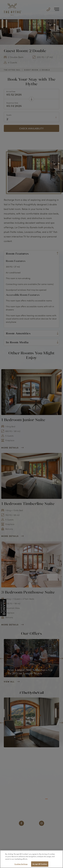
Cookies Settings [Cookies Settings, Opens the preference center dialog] (21, 864)
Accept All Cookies (40, 864)
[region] (32, 859)
